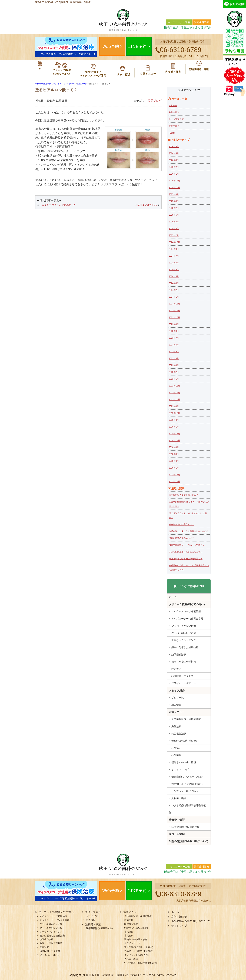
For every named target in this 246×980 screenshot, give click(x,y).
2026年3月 (174, 160)
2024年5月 (174, 270)
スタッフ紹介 (124, 69)
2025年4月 (174, 229)
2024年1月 (174, 297)
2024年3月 (174, 283)
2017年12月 (174, 475)
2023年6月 (174, 345)
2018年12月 (174, 434)
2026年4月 (174, 153)
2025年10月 (174, 188)
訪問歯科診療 (179, 655)
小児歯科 (176, 755)
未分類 (172, 133)
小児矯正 (176, 748)
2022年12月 (174, 386)
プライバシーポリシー (184, 683)
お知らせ (173, 106)
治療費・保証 (173, 69)
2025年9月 (174, 194)
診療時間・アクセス (182, 676)
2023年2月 (174, 372)
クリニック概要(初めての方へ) (61, 69)
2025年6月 (174, 215)
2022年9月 (174, 406)
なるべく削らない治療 (184, 633)
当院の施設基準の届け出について (189, 841)
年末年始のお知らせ (147, 205)
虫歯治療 (176, 726)
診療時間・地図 (198, 69)
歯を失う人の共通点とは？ (181, 524)
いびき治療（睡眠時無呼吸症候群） (187, 809)
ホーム (41, 69)
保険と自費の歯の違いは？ (181, 538)
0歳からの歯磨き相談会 (184, 741)
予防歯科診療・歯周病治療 (186, 719)
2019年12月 (174, 413)
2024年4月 (174, 276)
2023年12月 (174, 304)
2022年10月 (174, 399)
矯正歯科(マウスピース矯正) (187, 777)
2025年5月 (174, 222)
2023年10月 (174, 317)
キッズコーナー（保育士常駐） (189, 619)
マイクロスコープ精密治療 (94, 69)
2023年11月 (174, 311)
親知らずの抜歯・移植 (184, 762)
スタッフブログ (176, 119)
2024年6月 (174, 263)
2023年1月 (174, 379)
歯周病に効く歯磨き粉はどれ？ (184, 495)
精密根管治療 (179, 734)
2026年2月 (174, 167)
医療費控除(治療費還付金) (186, 827)
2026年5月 (174, 147)
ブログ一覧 (178, 698)
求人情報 (176, 705)
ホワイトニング (180, 769)
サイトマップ (179, 926)
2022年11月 (174, 393)
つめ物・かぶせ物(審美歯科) (187, 784)
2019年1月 (174, 427)
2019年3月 (174, 420)
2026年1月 (174, 174)
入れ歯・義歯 (179, 798)
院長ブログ (155, 101)
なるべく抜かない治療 (184, 626)
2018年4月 (174, 461)
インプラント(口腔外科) (184, 791)
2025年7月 (174, 208)
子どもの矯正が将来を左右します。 (186, 552)
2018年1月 (174, 468)
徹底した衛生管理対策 (184, 662)
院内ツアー (178, 669)
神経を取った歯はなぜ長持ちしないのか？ (189, 531)
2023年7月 (174, 338)
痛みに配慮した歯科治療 (185, 647)
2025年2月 (174, 235)
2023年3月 (174, 365)
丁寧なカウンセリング (184, 640)
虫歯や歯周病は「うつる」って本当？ (187, 545)
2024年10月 (174, 242)
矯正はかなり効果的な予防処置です (186, 559)
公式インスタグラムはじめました (58, 205)
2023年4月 (174, 358)
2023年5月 (174, 352)
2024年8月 (174, 249)
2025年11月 (174, 181)
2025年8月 (174, 201)
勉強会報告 (174, 112)
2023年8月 (174, 331)
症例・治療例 (177, 834)
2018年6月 (174, 454)
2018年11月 (174, 440)
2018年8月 (174, 447)
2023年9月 (174, 324)
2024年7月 (174, 256)
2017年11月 (174, 481)
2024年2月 (174, 290)
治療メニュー (148, 69)
